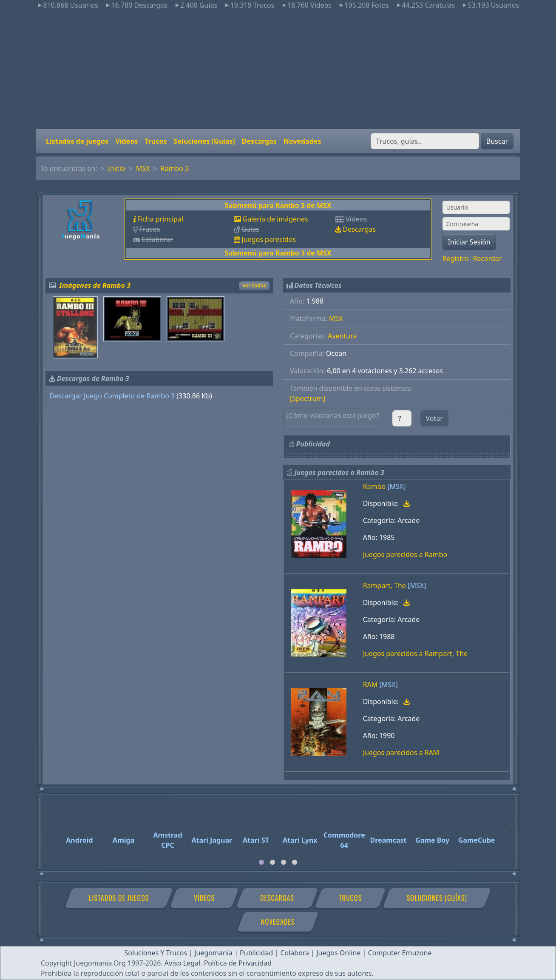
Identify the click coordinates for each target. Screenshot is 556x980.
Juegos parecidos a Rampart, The (415, 653)
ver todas (254, 285)
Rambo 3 (175, 168)
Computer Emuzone (400, 953)
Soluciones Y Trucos (156, 953)
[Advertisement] (278, 70)
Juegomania (213, 953)
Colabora (295, 953)
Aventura (342, 336)
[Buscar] (425, 141)
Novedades (302, 141)
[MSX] (396, 486)
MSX (143, 168)
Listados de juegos (77, 141)
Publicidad (256, 953)
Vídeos (126, 141)
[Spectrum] (308, 398)
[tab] (261, 862)
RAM (370, 685)
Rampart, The (384, 585)
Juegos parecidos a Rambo (405, 554)
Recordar (487, 258)
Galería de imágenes (275, 219)
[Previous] (51, 827)
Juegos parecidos (269, 239)
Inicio (117, 168)
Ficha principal (160, 219)
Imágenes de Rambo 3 (95, 285)
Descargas (259, 141)
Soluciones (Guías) (204, 141)
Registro (456, 258)
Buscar (497, 141)
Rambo (374, 486)
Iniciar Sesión (469, 242)
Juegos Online (338, 953)
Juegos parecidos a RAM (401, 753)
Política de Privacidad (238, 963)
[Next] (505, 827)
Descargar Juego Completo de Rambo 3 (112, 396)
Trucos (156, 141)
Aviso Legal (182, 963)
